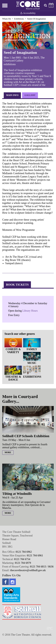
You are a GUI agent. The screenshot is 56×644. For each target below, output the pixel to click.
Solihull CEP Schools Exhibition (26, 436)
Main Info (12, 95)
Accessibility (28, 13)
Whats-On (7, 19)
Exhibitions (19, 19)
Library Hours (30, 311)
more (8, 452)
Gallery (30, 95)
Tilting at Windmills (17, 494)
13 (51, 6)
